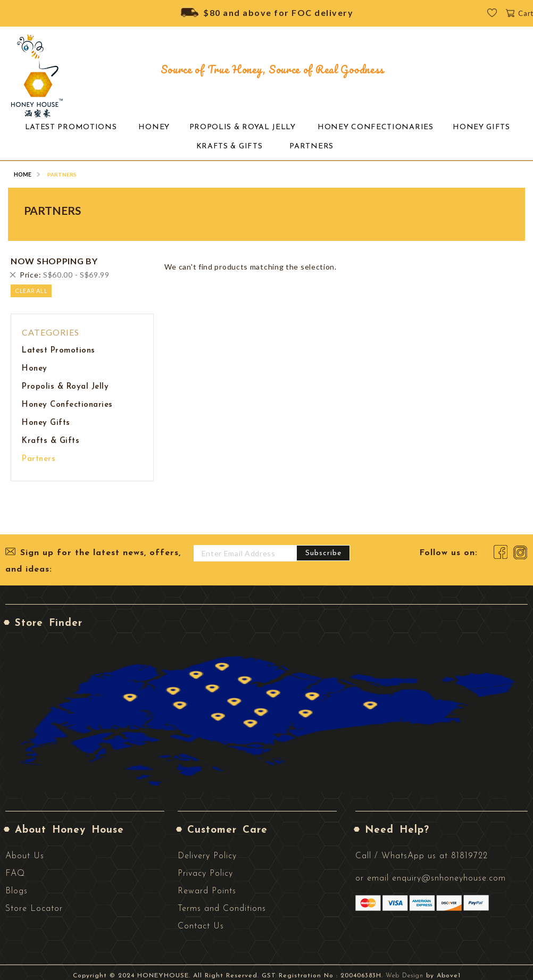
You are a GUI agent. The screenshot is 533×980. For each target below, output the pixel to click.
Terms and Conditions (222, 902)
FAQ (15, 867)
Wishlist (499, 16)
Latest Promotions (59, 344)
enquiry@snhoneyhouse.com (449, 872)
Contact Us (201, 920)
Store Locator (34, 902)
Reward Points (207, 885)
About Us (25, 850)
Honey (35, 362)
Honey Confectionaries (67, 399)
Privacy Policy (205, 867)
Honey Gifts (46, 417)
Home (23, 168)
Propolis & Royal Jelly (65, 380)
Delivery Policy (207, 850)
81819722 (469, 850)
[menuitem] (79, 126)
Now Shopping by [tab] (54, 255)
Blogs (16, 885)
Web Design (405, 969)
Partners (39, 453)
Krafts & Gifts (51, 435)
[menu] (266, 133)
